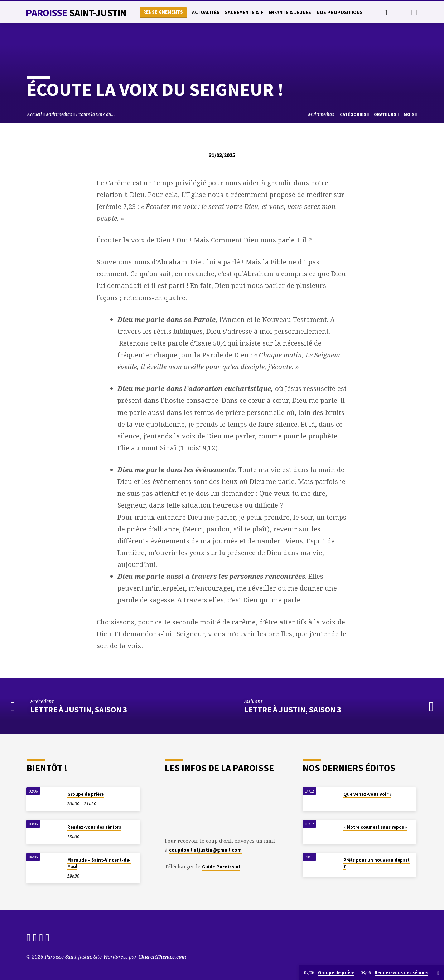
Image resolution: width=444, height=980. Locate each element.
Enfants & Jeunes (290, 12)
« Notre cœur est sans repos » (375, 827)
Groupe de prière (86, 794)
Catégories (354, 114)
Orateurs (386, 114)
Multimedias (59, 114)
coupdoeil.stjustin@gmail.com (205, 850)
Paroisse (76, 13)
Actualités (206, 12)
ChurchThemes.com (162, 957)
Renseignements (163, 12)
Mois (410, 114)
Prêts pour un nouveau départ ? (377, 863)
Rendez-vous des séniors (94, 827)
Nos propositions (340, 12)
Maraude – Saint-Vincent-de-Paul (99, 863)
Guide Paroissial (221, 867)
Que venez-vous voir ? (367, 794)
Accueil (34, 114)
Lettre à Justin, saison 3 (79, 710)
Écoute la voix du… (95, 114)
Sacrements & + (244, 12)
